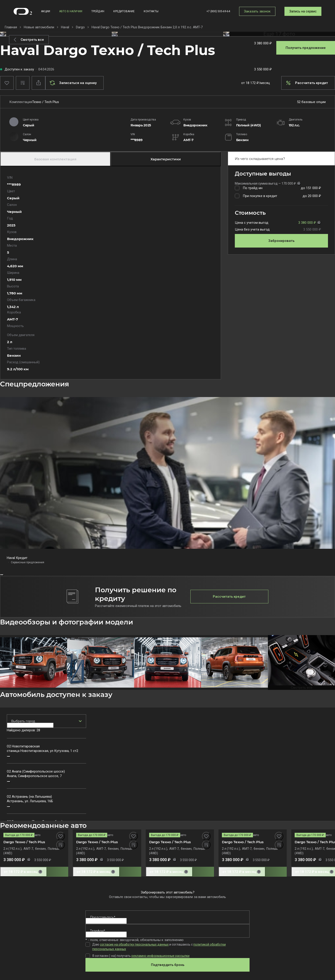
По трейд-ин (253, 188)
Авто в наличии (71, 11)
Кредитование (124, 11)
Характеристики (166, 159)
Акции (46, 11)
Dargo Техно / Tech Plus (24, 842)
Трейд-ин (98, 11)
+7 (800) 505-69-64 (218, 11)
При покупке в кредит (260, 196)
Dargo (80, 27)
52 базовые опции (311, 102)
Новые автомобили (39, 27)
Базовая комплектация (55, 159)
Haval (65, 27)
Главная (11, 27)
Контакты (151, 11)
